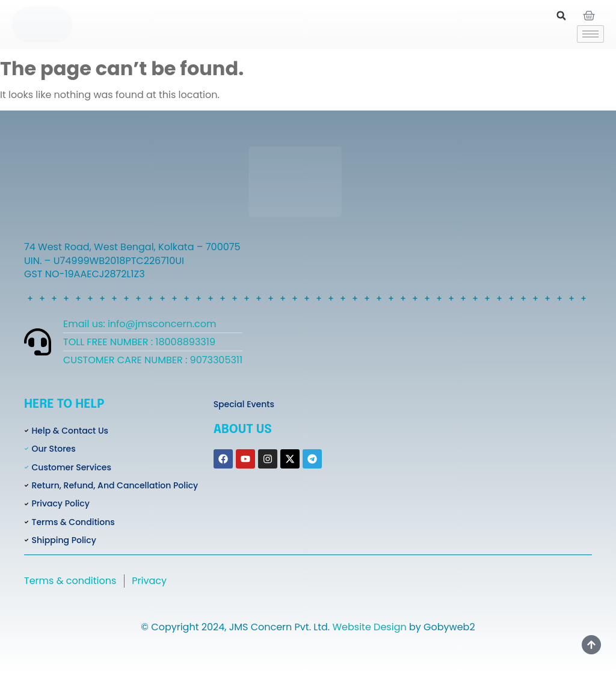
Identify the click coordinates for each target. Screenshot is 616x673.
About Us (243, 430)
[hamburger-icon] (590, 34)
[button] (561, 16)
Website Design (369, 627)
